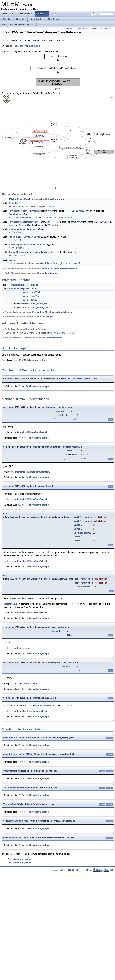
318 (21, 386)
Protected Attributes (92, 28)
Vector (105, 222)
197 (21, 779)
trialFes (34, 285)
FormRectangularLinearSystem (23, 222)
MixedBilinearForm (49, 199)
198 (21, 762)
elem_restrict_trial (40, 304)
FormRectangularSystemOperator (25, 211)
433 (21, 438)
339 (21, 717)
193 (19, 360)
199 (21, 745)
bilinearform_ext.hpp (27, 46)
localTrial (35, 292)
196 (21, 829)
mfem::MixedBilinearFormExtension (60, 268)
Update (12, 260)
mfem (4, 24)
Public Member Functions (75, 28)
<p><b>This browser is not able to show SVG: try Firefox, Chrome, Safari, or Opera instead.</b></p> (58, 70)
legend (58, 89)
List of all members (107, 28)
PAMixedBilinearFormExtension (22, 24)
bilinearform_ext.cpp (39, 386)
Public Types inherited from (24, 329)
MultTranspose (16, 245)
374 (21, 567)
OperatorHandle (16, 214)
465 (21, 477)
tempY (34, 300)
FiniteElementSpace (18, 285)
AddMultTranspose (18, 252)
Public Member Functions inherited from (40, 268)
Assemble (13, 203)
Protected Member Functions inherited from (32, 338)
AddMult (13, 237)
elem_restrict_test (39, 308)
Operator (24, 304)
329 (21, 505)
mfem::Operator (51, 273)
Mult (11, 229)
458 (21, 689)
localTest (35, 296)
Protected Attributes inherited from (37, 312)
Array (50, 211)
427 (21, 654)
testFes (34, 289)
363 (21, 618)
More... (65, 41)
